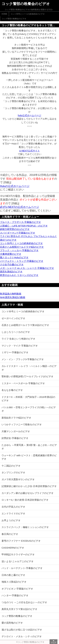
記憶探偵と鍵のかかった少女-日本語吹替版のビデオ (29, 486)
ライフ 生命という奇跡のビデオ (18, 339)
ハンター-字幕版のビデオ (15, 595)
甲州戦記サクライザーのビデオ (18, 554)
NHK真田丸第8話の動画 (13, 297)
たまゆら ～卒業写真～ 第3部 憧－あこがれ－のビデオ (29, 447)
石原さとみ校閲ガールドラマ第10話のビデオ (25, 325)
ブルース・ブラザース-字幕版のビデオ (20, 222)
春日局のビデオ (10, 534)
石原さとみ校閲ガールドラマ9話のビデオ (22, 247)
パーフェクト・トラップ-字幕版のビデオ (22, 261)
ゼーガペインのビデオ (13, 318)
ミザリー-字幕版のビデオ (15, 352)
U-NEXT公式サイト (29, 151)
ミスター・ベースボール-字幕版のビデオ (23, 383)
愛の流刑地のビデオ (12, 623)
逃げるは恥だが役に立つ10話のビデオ (22, 630)
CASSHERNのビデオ (13, 548)
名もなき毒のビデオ (12, 390)
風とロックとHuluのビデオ (14, 257)
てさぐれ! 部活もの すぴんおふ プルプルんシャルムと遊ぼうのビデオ (28, 238)
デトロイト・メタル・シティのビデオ (22, 636)
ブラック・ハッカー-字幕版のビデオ (19, 250)
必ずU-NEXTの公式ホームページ (20, 207)
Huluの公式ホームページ (15, 186)
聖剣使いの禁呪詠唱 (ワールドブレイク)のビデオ (27, 376)
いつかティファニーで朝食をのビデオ (22, 424)
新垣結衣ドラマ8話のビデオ (16, 418)
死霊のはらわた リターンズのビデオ (19, 275)
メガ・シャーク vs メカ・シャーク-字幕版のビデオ (27, 268)
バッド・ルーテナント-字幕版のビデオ (22, 568)
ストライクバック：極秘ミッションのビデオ (25, 527)
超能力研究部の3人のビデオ (15, 229)
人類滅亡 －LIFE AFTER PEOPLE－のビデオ (24, 226)
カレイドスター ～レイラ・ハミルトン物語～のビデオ (29, 368)
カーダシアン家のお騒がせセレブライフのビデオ (28, 493)
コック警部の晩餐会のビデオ (14, 19)
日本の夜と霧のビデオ (13, 575)
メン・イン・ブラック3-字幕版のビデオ (23, 359)
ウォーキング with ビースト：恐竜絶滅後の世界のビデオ (29, 457)
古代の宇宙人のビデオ (13, 507)
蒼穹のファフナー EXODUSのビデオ (21, 541)
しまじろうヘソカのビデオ (16, 332)
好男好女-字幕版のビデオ (15, 438)
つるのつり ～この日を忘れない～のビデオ (24, 602)
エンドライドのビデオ (13, 513)
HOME (4, 14)
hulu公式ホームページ (29, 115)
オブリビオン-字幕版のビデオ (17, 589)
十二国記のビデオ (11, 466)
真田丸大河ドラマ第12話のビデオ (19, 609)
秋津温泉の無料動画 (11, 294)
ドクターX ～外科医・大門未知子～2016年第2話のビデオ (28, 399)
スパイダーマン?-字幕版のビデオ (18, 233)
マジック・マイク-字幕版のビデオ (20, 346)
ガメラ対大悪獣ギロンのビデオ (18, 479)
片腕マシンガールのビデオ (16, 431)
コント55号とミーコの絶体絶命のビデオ (28, 14)
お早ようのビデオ (11, 520)
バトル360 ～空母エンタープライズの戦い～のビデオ (29, 409)
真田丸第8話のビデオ (11, 272)
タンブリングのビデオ (13, 472)
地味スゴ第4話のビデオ (14, 582)
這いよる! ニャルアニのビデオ (18, 561)
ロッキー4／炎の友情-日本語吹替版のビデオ (25, 500)
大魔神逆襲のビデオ (11, 254)
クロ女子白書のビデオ (12, 264)
